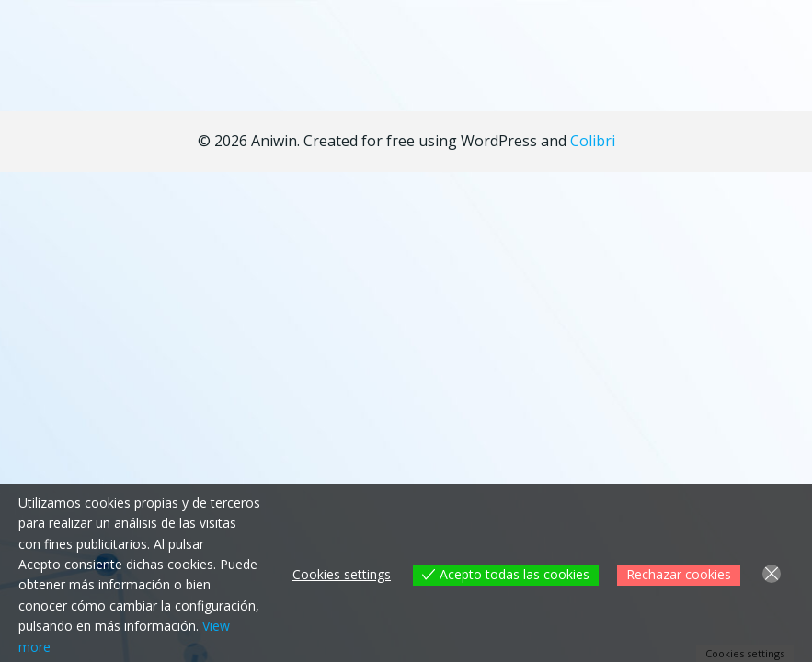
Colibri (593, 141)
